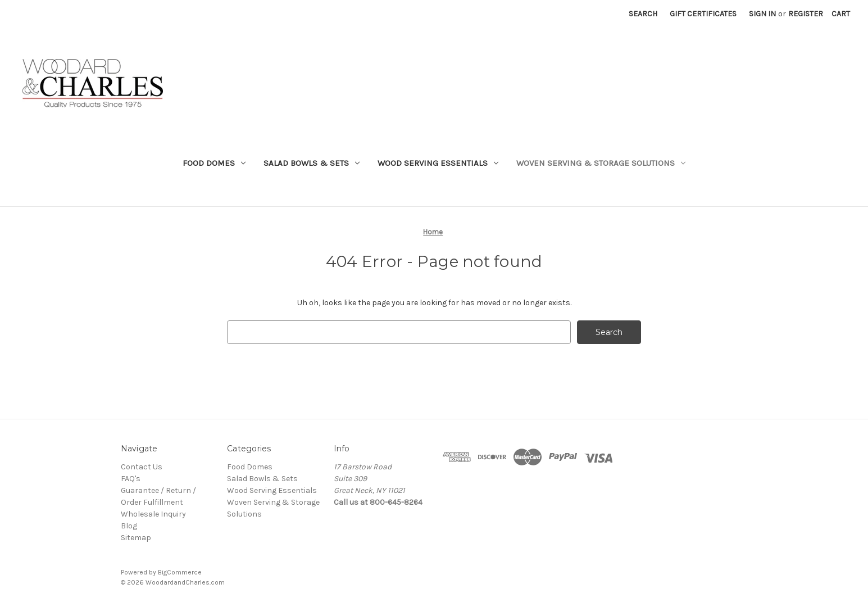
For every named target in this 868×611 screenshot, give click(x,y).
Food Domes (214, 163)
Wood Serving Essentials (438, 163)
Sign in (762, 14)
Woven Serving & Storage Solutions (601, 163)
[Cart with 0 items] (841, 14)
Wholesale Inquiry (153, 514)
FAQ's (131, 479)
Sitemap (136, 538)
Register (806, 14)
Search (643, 14)
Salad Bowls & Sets (312, 163)
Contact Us (142, 467)
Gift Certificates (703, 14)
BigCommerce (180, 572)
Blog (129, 526)
